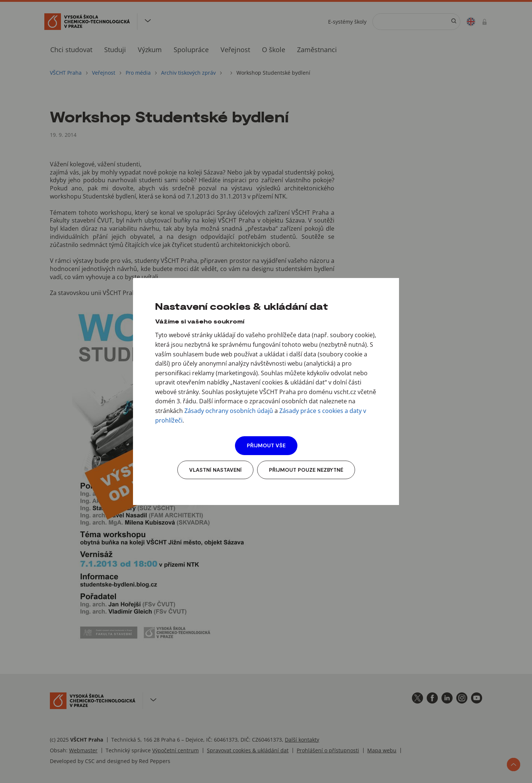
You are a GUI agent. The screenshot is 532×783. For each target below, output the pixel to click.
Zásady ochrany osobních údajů (229, 411)
